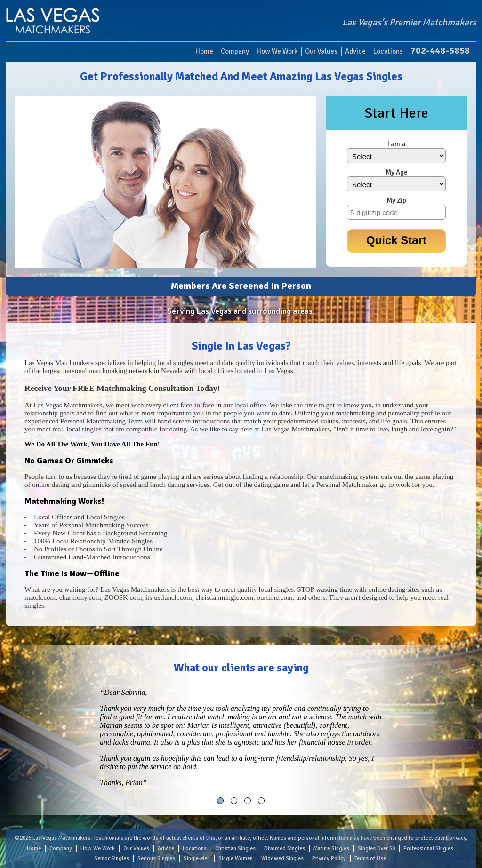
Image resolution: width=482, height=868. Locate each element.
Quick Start (396, 240)
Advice (355, 51)
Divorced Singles (285, 848)
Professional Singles (428, 848)
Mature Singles (331, 848)
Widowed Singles (282, 858)
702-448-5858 (440, 51)
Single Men (197, 858)
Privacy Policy (329, 858)
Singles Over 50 (376, 848)
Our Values (321, 51)
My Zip (396, 200)
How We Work (277, 51)
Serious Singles (156, 858)
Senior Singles (112, 858)
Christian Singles (235, 848)
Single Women (236, 858)
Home (204, 51)
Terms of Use (370, 858)
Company (235, 51)
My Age (397, 172)
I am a (396, 144)
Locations (388, 51)
